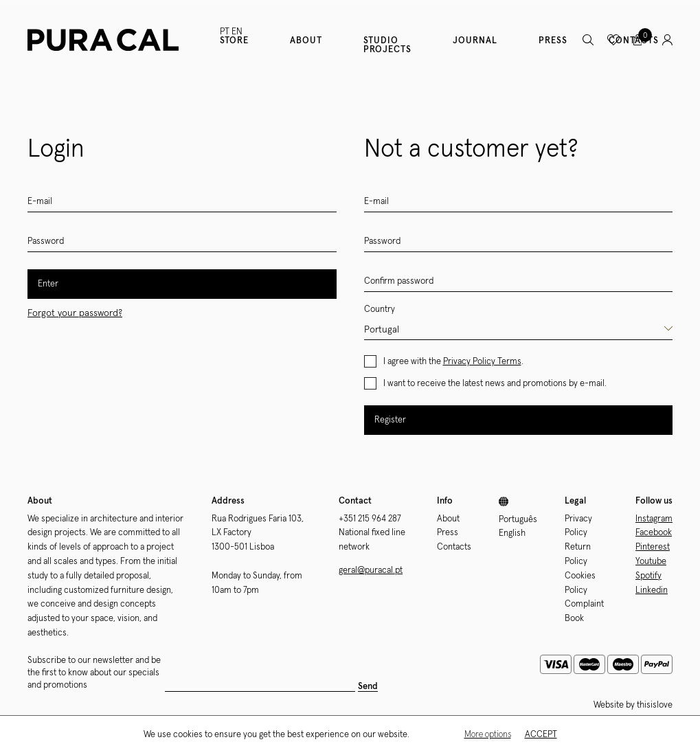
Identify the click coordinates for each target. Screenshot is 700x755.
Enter (48, 284)
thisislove (655, 705)
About (306, 41)
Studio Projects (387, 45)
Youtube (651, 562)
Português (518, 520)
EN (237, 32)
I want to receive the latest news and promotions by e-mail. (495, 384)
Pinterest (653, 547)
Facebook (654, 533)
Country (380, 309)
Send (368, 687)
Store (234, 41)
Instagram (654, 519)
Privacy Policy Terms (482, 362)
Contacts (454, 547)
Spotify (648, 576)
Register (390, 420)
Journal (475, 41)
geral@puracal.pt (371, 571)
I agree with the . (453, 362)
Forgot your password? (75, 313)
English (512, 533)
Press (553, 41)
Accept (541, 735)
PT (225, 32)
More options (488, 735)
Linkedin (652, 590)
